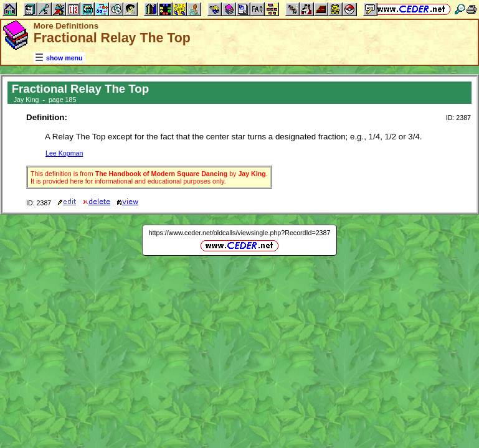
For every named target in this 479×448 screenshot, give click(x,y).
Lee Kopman (64, 153)
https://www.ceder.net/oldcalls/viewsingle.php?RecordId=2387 (240, 233)
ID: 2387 (458, 118)
